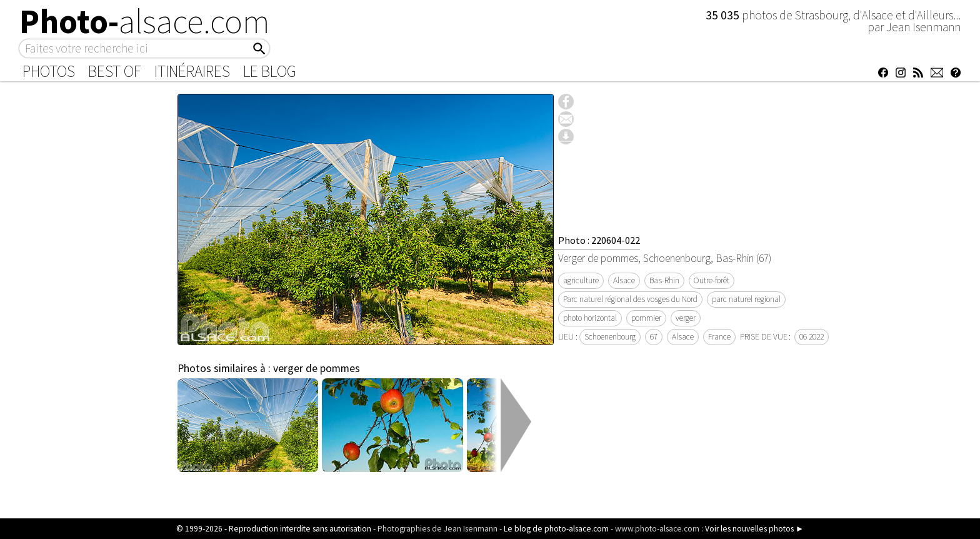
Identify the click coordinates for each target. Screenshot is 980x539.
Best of (115, 71)
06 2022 (812, 337)
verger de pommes (317, 368)
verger (686, 318)
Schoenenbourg (610, 337)
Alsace (624, 280)
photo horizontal (590, 318)
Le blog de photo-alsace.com (556, 529)
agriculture (581, 280)
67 (654, 337)
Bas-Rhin (664, 280)
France (719, 337)
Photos (49, 71)
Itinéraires (192, 71)
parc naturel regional (746, 299)
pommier (646, 318)
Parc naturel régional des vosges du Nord (630, 299)
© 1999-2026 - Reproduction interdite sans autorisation (274, 529)
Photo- (145, 21)
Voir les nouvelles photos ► (754, 529)
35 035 (724, 15)
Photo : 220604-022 (599, 240)
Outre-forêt (712, 280)
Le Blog (270, 71)
